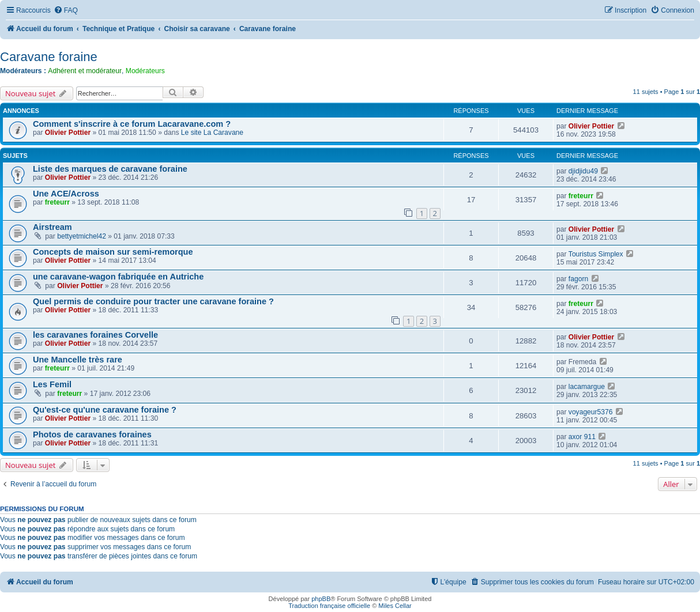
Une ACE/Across (66, 194)
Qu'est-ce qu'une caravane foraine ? (105, 410)
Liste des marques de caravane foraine (110, 169)
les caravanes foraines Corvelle (95, 335)
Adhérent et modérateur (85, 71)
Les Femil (52, 384)
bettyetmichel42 (82, 236)
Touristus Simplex (596, 254)
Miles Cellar (395, 606)
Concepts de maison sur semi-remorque (113, 252)
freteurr (57, 202)
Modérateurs (145, 71)
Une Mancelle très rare (78, 360)
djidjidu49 (583, 171)
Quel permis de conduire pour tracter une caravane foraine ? (153, 301)
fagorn (578, 279)
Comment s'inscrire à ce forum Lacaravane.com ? (132, 124)
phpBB (321, 599)
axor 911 (582, 437)
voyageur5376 (591, 412)
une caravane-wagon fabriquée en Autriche (118, 277)
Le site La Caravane (212, 133)
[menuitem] (66, 11)
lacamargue (587, 387)
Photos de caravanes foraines (92, 435)
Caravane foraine (49, 57)
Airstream (52, 227)
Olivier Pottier (68, 133)
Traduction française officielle (329, 606)
